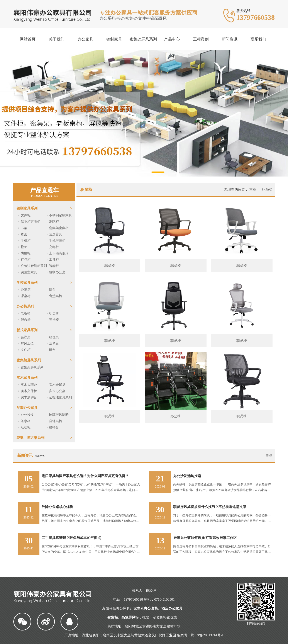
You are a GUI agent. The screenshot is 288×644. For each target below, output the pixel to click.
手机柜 (26, 241)
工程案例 (201, 39)
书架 (24, 228)
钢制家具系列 (27, 208)
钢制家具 (114, 39)
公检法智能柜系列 (34, 266)
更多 (269, 455)
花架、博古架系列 (30, 438)
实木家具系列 (27, 378)
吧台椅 (26, 320)
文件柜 (26, 215)
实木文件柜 (29, 391)
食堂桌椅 (56, 296)
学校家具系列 (27, 283)
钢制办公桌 (57, 272)
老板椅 (26, 313)
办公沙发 (27, 415)
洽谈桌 (54, 343)
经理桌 (54, 337)
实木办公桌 (57, 391)
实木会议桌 (57, 385)
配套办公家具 (27, 408)
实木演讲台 (29, 397)
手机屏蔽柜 (57, 241)
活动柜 (26, 427)
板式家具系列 (27, 330)
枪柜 (24, 247)
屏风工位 (27, 343)
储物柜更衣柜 (30, 222)
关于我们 (57, 39)
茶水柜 (26, 421)
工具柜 (54, 260)
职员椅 (54, 313)
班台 (52, 350)
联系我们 (258, 39)
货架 (24, 234)
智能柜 (54, 266)
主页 (253, 189)
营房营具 (56, 234)
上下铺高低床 (59, 253)
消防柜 (54, 222)
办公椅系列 (25, 306)
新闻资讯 (230, 39)
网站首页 (28, 39)
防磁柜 (26, 253)
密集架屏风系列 (143, 39)
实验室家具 (29, 272)
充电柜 (54, 247)
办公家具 (85, 39)
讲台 (52, 290)
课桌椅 (26, 296)
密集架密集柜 (59, 228)
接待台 (54, 427)
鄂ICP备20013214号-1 (207, 635)
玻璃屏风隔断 (59, 415)
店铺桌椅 (56, 421)
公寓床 (26, 290)
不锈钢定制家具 (60, 215)
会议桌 (26, 337)
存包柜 (26, 260)
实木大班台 (29, 385)
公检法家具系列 (60, 397)
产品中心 (172, 39)
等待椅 (54, 320)
